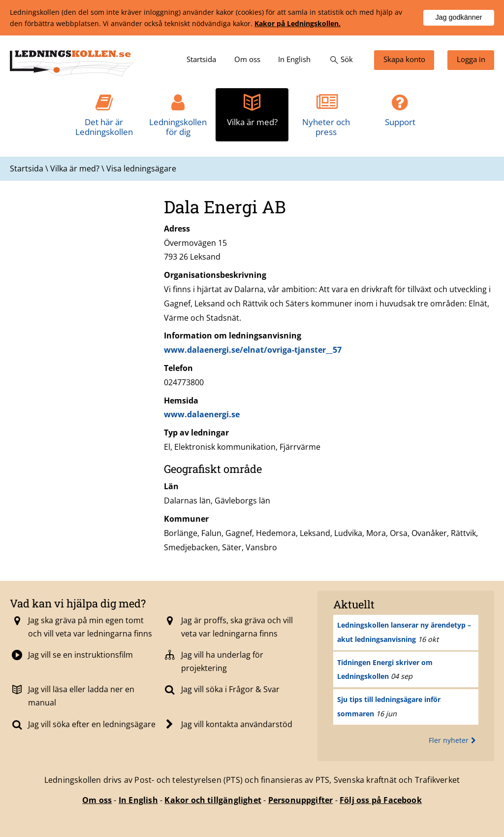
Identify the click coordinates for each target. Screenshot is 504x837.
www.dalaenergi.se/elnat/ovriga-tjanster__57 (253, 350)
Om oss (97, 800)
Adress (177, 229)
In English (138, 800)
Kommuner (186, 519)
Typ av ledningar (196, 433)
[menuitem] (201, 60)
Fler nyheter (454, 740)
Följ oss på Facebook (381, 800)
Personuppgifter (301, 800)
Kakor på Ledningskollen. (298, 23)
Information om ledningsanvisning (233, 335)
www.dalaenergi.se (202, 414)
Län (171, 486)
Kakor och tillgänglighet (213, 800)
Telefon (178, 368)
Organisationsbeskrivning (215, 275)
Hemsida (181, 401)
